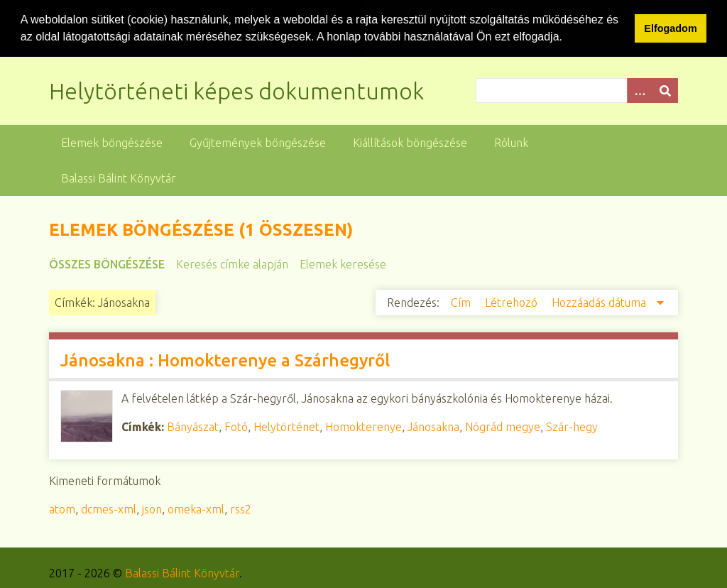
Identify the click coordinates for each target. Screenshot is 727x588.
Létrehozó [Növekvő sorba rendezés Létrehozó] (513, 302)
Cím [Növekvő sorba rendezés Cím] (462, 302)
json (152, 508)
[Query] (577, 90)
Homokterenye (363, 426)
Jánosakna (433, 426)
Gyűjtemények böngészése (258, 142)
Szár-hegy (572, 426)
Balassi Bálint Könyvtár (119, 178)
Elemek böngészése (112, 142)
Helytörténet (286, 426)
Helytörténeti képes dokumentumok (236, 90)
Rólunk (511, 142)
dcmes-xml (109, 508)
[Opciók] (640, 90)
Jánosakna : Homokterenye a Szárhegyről (225, 360)
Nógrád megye (503, 426)
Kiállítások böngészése (410, 142)
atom (62, 508)
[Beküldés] (665, 90)
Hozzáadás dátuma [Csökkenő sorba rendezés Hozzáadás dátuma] (600, 302)
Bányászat (193, 426)
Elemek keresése (343, 263)
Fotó (236, 426)
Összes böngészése (107, 263)
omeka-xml (196, 508)
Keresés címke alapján (232, 263)
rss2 (241, 508)
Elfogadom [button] (670, 28)
